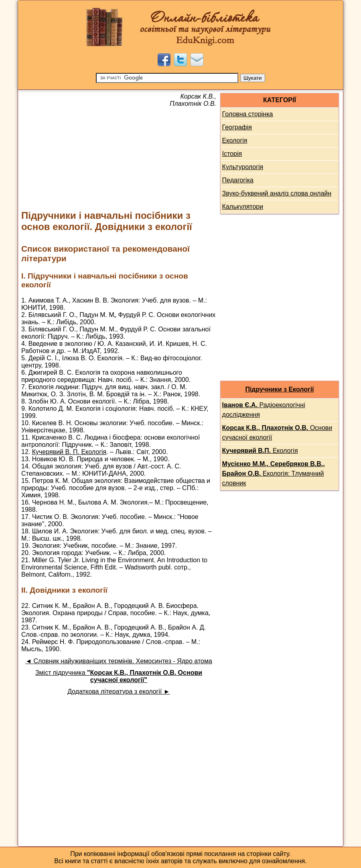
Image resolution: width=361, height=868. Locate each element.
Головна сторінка (248, 114)
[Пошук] (167, 78)
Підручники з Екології (279, 389)
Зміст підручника (119, 676)
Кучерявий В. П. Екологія (69, 452)
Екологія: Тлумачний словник (274, 473)
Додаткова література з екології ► (119, 691)
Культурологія (243, 167)
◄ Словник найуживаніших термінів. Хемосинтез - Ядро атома (119, 661)
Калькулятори (243, 207)
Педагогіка (238, 180)
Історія (232, 154)
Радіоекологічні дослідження (264, 410)
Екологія (235, 140)
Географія (237, 127)
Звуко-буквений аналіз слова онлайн (277, 193)
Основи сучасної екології (277, 433)
